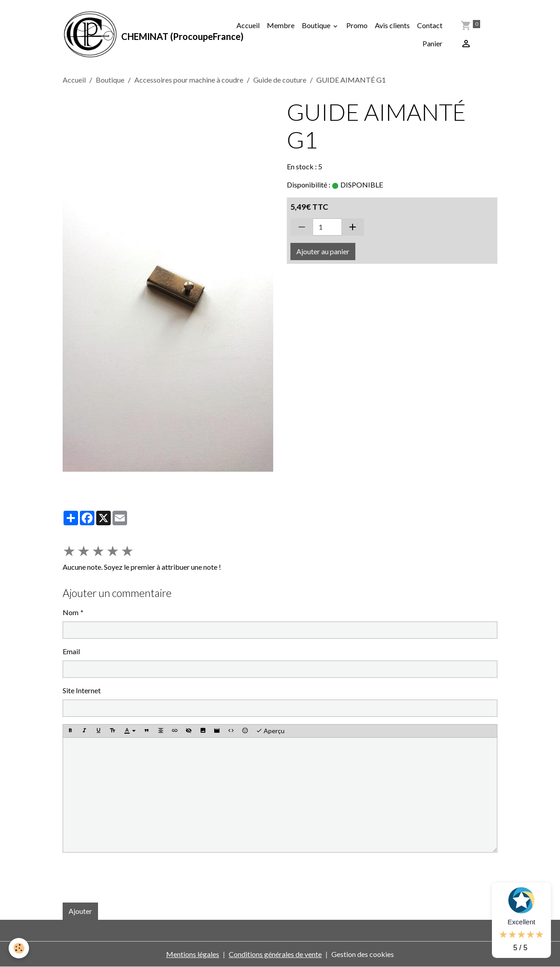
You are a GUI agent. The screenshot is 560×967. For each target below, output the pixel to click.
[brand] (143, 35)
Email (71, 651)
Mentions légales (193, 954)
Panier (432, 43)
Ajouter (80, 911)
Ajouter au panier (323, 251)
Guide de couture (280, 80)
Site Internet (82, 690)
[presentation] (132, 878)
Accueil (248, 25)
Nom (71, 612)
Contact (430, 25)
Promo (357, 25)
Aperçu (270, 731)
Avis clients (392, 25)
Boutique (317, 25)
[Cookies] (19, 948)
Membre (281, 25)
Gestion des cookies (363, 954)
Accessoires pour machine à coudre (189, 80)
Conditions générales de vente (275, 954)
